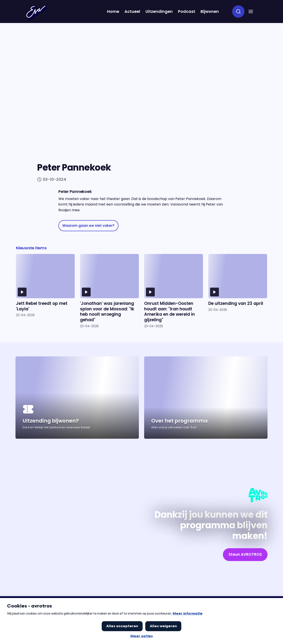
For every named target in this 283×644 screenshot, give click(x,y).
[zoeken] (238, 12)
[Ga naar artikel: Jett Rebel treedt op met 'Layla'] (45, 291)
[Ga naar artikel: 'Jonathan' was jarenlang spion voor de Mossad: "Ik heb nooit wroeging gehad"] (109, 291)
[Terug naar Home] (37, 13)
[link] (88, 226)
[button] (251, 12)
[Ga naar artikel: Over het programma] (206, 398)
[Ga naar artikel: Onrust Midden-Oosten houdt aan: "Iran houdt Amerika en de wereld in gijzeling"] (174, 291)
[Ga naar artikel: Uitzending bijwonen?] (77, 398)
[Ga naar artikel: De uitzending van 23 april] (238, 291)
